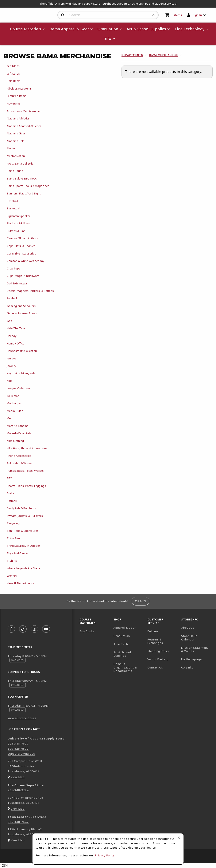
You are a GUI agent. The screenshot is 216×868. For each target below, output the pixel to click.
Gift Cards (13, 74)
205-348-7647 (18, 822)
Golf (9, 321)
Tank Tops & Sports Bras (23, 531)
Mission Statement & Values (195, 649)
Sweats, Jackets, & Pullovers (25, 516)
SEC (9, 478)
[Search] (63, 15)
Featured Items (17, 96)
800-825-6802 (18, 749)
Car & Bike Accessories (21, 253)
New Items (14, 103)
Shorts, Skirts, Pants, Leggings (26, 486)
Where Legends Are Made (24, 568)
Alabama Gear (16, 133)
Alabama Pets (16, 141)
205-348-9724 (18, 790)
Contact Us (155, 667)
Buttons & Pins (16, 231)
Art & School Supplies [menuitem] (146, 29)
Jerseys (11, 358)
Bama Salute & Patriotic (22, 178)
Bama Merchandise (164, 55)
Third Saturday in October (23, 546)
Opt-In (141, 601)
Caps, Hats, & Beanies (21, 246)
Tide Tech (121, 644)
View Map (18, 777)
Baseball (12, 201)
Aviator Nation (16, 156)
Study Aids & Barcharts (21, 508)
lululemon (13, 396)
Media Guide (15, 411)
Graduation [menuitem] (108, 29)
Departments (132, 55)
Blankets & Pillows (18, 223)
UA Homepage (196, 659)
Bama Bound (15, 171)
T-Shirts (12, 561)
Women (12, 576)
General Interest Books (22, 313)
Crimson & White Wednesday (26, 261)
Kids (9, 381)
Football (12, 298)
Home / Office (16, 343)
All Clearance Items (19, 88)
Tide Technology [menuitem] (189, 29)
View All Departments (20, 583)
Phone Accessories (19, 456)
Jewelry (11, 366)
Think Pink (13, 538)
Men (10, 418)
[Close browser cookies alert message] (179, 838)
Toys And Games (18, 553)
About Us (188, 628)
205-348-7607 (18, 743)
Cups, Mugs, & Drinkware (23, 276)
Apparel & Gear (125, 628)
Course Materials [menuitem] (26, 29)
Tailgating (13, 523)
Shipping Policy (158, 651)
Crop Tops (13, 268)
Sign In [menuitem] (197, 15)
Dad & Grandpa (17, 283)
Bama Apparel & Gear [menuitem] (69, 29)
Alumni (11, 148)
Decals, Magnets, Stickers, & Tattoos (30, 291)
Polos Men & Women (20, 463)
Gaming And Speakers (21, 306)
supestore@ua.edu (21, 754)
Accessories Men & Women (24, 111)
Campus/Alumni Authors (22, 238)
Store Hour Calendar (196, 638)
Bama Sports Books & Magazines (28, 186)
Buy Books (87, 631)
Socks (11, 493)
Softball (12, 501)
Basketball (13, 208)
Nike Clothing (15, 441)
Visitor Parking (158, 659)
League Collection (18, 388)
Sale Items (14, 81)
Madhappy (14, 403)
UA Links (187, 667)
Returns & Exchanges (155, 641)
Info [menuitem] (107, 38)
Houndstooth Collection (22, 351)
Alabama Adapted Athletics (24, 126)
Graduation (122, 636)
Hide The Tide (16, 328)
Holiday (12, 336)
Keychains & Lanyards (21, 373)
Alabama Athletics (18, 118)
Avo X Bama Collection (21, 163)
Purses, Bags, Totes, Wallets (25, 471)
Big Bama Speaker (19, 216)
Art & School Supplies (122, 654)
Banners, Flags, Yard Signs (24, 193)
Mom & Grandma (18, 426)
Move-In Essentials (19, 433)
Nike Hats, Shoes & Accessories (27, 448)
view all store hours (22, 718)
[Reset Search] (154, 15)
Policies (153, 631)
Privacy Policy (105, 855)
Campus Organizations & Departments (129, 667)
